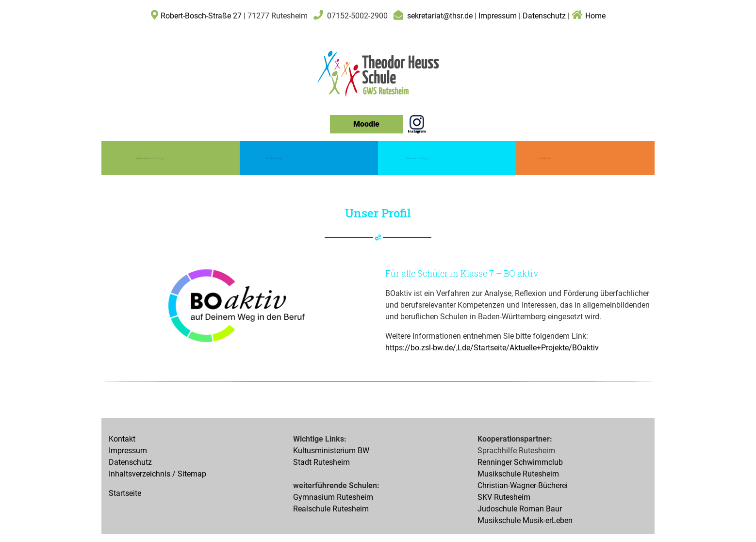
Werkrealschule (417, 157)
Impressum (499, 16)
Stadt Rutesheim (321, 462)
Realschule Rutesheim (331, 509)
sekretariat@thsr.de (440, 16)
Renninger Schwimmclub (520, 462)
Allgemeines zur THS (150, 157)
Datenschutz (544, 16)
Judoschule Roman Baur (520, 509)
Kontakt (122, 439)
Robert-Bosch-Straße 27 (201, 16)
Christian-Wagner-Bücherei (523, 485)
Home (589, 16)
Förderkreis (544, 158)
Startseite (125, 493)
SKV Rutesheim (504, 497)
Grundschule (273, 157)
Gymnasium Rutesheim (333, 497)
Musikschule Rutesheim (518, 474)
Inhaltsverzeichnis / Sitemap (157, 474)
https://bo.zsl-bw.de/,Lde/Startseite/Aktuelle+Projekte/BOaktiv (492, 348)
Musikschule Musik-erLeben (525, 520)
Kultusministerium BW (331, 451)
